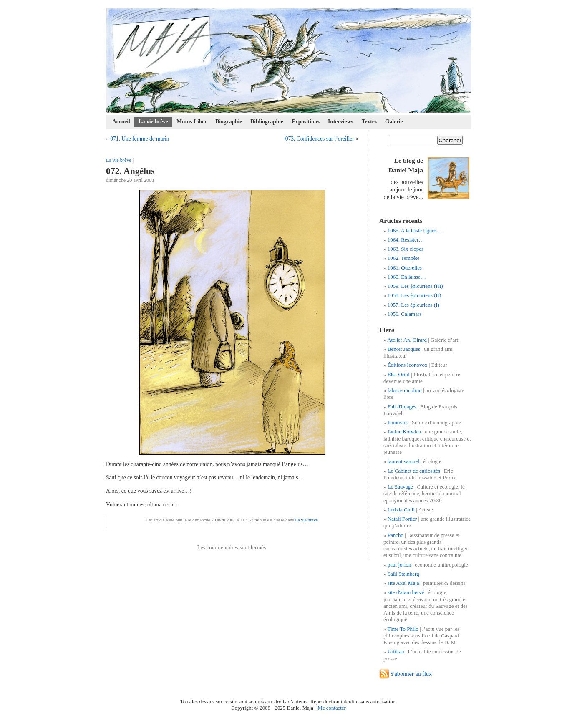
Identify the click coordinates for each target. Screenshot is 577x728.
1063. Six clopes (406, 249)
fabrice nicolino (405, 390)
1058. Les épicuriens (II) (414, 295)
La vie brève (153, 122)
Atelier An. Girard (407, 340)
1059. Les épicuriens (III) (415, 286)
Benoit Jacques (404, 349)
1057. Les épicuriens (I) (413, 305)
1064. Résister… (406, 240)
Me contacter (332, 708)
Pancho (396, 535)
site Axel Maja (403, 583)
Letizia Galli (401, 510)
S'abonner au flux (411, 674)
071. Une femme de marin (140, 139)
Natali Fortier (402, 519)
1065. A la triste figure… (415, 230)
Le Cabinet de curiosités (414, 471)
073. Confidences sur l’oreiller (320, 139)
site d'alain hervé (406, 592)
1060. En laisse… (407, 277)
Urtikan (396, 651)
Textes (369, 122)
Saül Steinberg (403, 574)
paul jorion (399, 565)
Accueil (121, 122)
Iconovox (398, 422)
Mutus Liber (192, 122)
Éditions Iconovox (408, 365)
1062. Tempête (404, 258)
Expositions (306, 122)
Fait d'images (402, 407)
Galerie (394, 122)
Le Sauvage (400, 487)
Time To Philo (403, 629)
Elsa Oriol (399, 374)
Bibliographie (267, 122)
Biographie (229, 122)
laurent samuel (403, 461)
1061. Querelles (405, 268)
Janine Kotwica (404, 432)
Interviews (341, 122)
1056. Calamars (405, 314)
